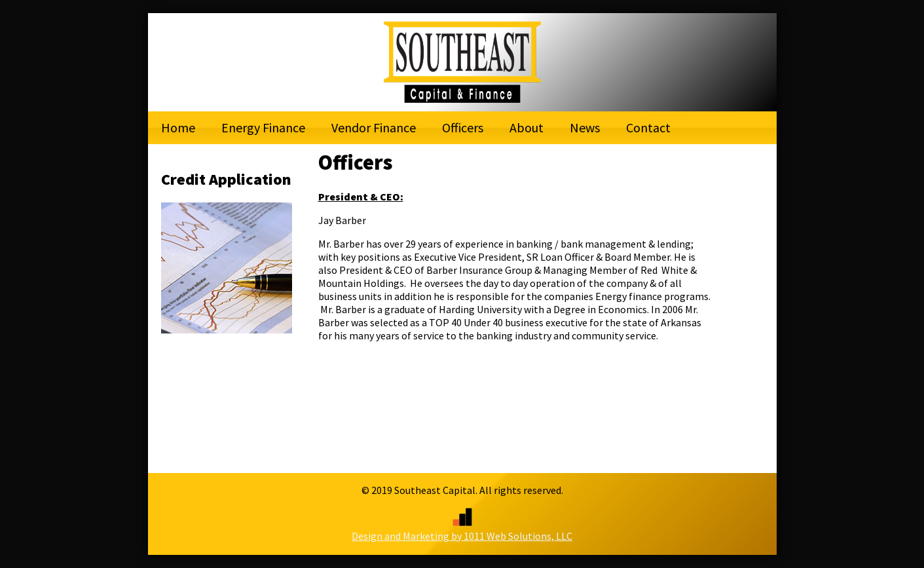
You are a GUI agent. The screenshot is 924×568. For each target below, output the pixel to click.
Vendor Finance (374, 127)
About (527, 127)
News (585, 127)
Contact (648, 127)
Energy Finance (263, 127)
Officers (463, 127)
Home (178, 127)
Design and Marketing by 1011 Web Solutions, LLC (462, 529)
